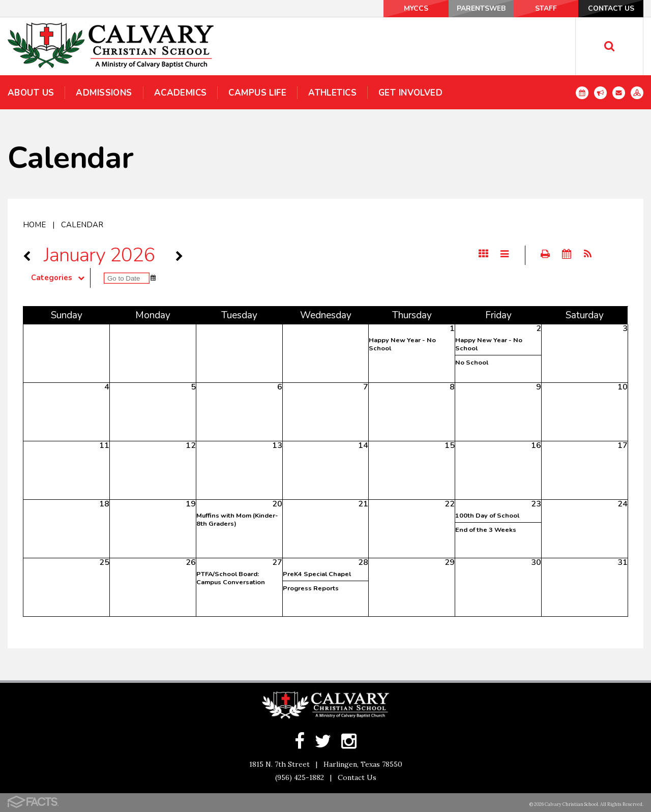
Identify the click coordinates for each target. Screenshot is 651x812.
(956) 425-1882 (300, 777)
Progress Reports (311, 588)
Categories (61, 278)
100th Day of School (487, 516)
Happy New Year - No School (402, 344)
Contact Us (610, 8)
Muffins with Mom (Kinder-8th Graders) (237, 520)
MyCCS (407, 8)
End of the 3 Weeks (486, 530)
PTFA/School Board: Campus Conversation (231, 578)
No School (472, 363)
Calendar (82, 225)
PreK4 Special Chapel (317, 574)
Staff (542, 8)
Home (34, 225)
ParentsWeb (474, 8)
